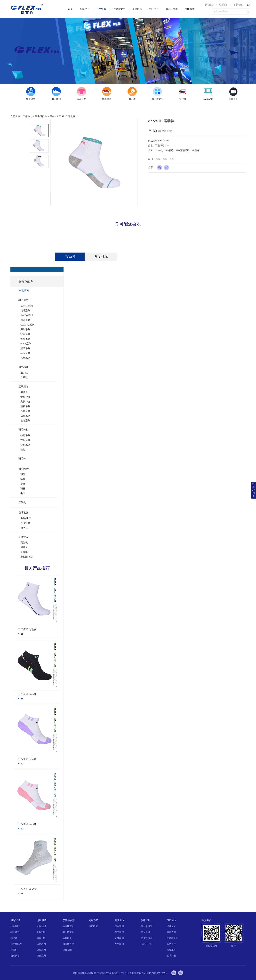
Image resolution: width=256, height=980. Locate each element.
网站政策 (94, 920)
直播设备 (23, 537)
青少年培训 (146, 926)
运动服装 (41, 920)
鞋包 (23, 449)
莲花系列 (25, 320)
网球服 (24, 392)
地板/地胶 (26, 518)
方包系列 (25, 440)
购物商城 (189, 9)
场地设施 (23, 512)
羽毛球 (22, 459)
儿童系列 (25, 358)
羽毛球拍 (23, 300)
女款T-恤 (25, 397)
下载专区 (238, 5)
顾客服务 (171, 950)
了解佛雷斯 (119, 9)
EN (249, 5)
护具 (23, 484)
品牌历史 (67, 938)
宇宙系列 (25, 334)
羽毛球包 (23, 430)
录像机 (24, 552)
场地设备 (15, 956)
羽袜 (52, 116)
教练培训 (146, 920)
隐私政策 (93, 926)
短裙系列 (25, 406)
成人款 (24, 373)
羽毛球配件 (41, 116)
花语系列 (25, 310)
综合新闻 (119, 926)
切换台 (24, 547)
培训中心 (154, 9)
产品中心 (101, 9)
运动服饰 (23, 386)
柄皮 (23, 479)
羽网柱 (24, 528)
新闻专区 (120, 920)
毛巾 (23, 493)
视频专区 (171, 926)
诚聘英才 (171, 944)
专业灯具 (25, 523)
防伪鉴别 (210, 5)
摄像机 (24, 542)
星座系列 (25, 353)
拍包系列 (25, 435)
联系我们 (224, 5)
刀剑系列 (25, 329)
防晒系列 (25, 416)
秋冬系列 (25, 420)
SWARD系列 (27, 325)
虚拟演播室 (27, 557)
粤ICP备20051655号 (157, 973)
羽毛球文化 (68, 932)
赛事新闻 (119, 932)
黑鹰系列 (25, 348)
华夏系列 (25, 339)
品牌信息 (137, 9)
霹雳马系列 (27, 306)
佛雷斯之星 (68, 944)
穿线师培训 (146, 938)
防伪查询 (171, 932)
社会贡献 (67, 950)
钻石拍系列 (27, 315)
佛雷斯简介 (68, 926)
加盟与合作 (172, 9)
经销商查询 (172, 938)
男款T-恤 (25, 402)
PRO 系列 (26, 344)
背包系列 (25, 445)
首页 (70, 9)
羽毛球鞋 (23, 367)
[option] (31, 94)
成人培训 (145, 932)
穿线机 (22, 502)
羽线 (23, 474)
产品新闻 (119, 944)
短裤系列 (25, 411)
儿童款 (24, 377)
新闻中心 (85, 9)
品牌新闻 (119, 938)
